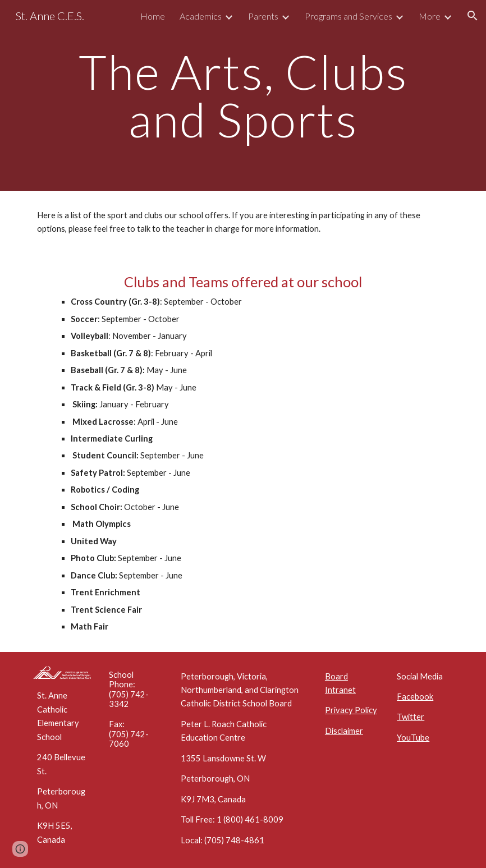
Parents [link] (263, 16)
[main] (243, 96)
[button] (473, 16)
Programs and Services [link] (349, 16)
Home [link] (153, 16)
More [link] (430, 16)
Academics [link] (201, 16)
